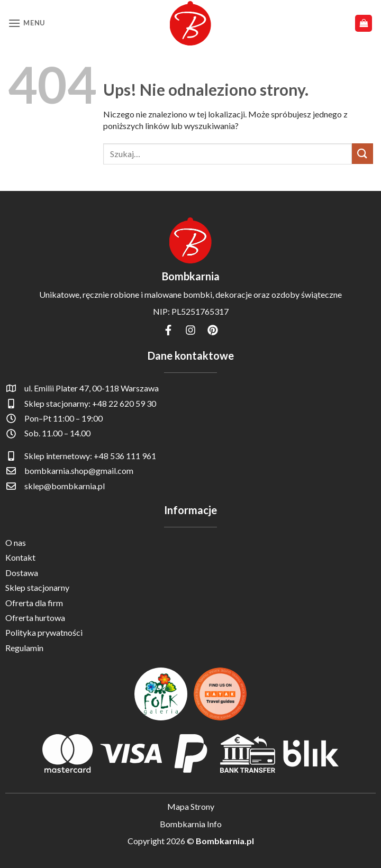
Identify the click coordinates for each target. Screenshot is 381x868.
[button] (26, 23)
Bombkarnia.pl (225, 841)
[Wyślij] (362, 154)
